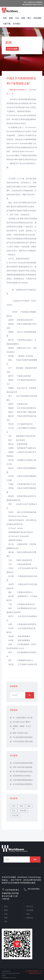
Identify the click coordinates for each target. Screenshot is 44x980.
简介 (29, 18)
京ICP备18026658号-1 (32, 971)
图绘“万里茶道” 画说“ (21, 733)
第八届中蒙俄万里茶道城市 (23, 737)
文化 (17, 18)
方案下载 (7, 24)
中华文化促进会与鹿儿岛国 (23, 741)
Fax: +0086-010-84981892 (33, 2)
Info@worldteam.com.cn (32, 5)
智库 (28, 914)
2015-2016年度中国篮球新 (23, 767)
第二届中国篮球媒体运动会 (23, 771)
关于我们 (17, 24)
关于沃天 (30, 906)
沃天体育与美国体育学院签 (23, 763)
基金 (29, 806)
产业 (14, 811)
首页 (5, 18)
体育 (23, 18)
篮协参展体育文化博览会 (22, 776)
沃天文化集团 (12, 49)
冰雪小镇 (23, 811)
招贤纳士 (30, 918)
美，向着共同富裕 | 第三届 (23, 718)
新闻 (11, 18)
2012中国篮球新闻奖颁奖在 (23, 780)
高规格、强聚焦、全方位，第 (23, 727)
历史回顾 (37, 18)
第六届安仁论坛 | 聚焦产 (22, 722)
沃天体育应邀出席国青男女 (23, 784)
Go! (35, 859)
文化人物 (15, 815)
